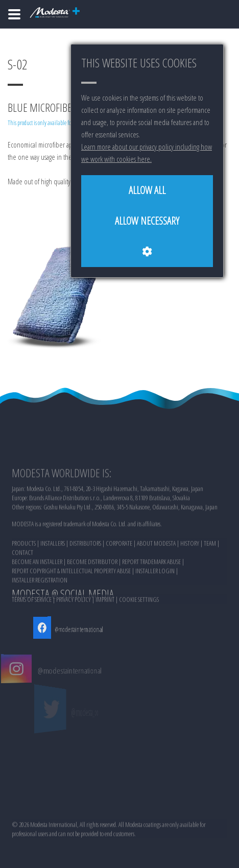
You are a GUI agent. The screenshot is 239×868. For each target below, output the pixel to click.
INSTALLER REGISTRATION (40, 611)
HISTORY (190, 574)
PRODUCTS (24, 574)
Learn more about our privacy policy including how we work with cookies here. (147, 153)
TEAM (210, 574)
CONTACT (22, 583)
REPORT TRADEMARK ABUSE (151, 592)
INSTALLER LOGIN (155, 601)
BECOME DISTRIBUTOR (92, 592)
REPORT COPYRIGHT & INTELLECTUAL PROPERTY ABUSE (71, 601)
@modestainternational (73, 629)
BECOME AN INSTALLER (37, 592)
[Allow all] (147, 190)
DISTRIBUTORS (85, 574)
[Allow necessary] (147, 221)
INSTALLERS (53, 574)
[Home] (14, 14)
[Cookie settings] (147, 252)
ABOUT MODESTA (156, 574)
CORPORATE (119, 574)
